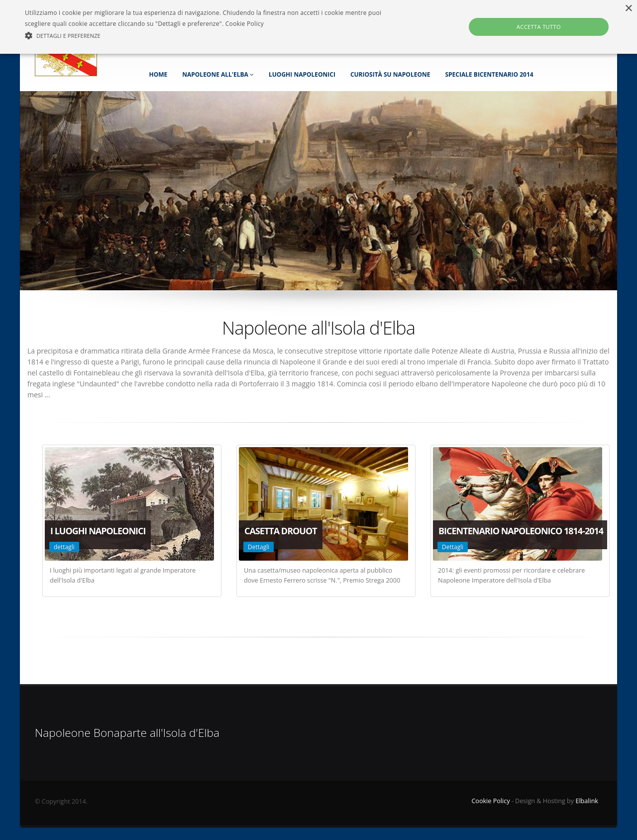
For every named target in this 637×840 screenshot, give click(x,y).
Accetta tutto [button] (539, 27)
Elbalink (587, 801)
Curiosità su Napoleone (390, 74)
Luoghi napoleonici (302, 74)
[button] (216, 36)
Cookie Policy (490, 801)
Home (158, 74)
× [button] (628, 9)
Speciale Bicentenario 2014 (489, 74)
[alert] (318, 27)
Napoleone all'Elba (218, 74)
